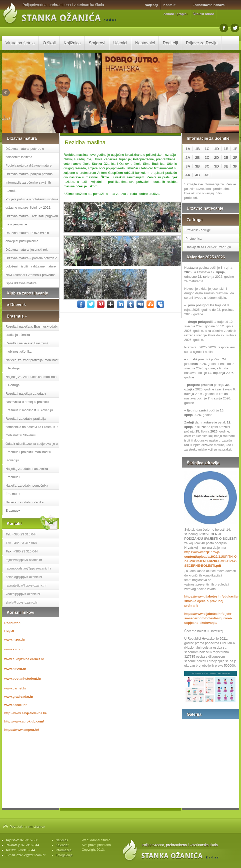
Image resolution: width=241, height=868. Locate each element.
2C (207, 157)
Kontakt (169, 5)
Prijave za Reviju (202, 43)
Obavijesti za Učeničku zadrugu (208, 247)
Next (233, 93)
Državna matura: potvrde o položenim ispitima (25, 153)
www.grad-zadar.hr (19, 697)
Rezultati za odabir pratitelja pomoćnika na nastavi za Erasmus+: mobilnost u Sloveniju (32, 427)
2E (226, 157)
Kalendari (62, 845)
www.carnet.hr (15, 688)
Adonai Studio (100, 840)
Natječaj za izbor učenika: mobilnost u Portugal (31, 381)
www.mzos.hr (15, 639)
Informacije (63, 850)
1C (207, 149)
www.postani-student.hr (23, 679)
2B (197, 157)
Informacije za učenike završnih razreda (28, 187)
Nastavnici (145, 43)
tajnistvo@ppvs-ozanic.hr (24, 560)
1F (235, 149)
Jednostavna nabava (209, 5)
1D (217, 149)
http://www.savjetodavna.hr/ (26, 713)
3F (235, 166)
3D (217, 166)
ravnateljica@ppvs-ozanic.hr (26, 585)
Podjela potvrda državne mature (28, 165)
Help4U (10, 631)
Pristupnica (193, 239)
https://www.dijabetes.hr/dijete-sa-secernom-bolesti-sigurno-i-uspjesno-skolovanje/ (208, 618)
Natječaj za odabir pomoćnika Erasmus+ (27, 490)
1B (197, 149)
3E (226, 166)
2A (188, 157)
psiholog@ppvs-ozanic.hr (24, 577)
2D (217, 157)
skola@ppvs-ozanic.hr (22, 602)
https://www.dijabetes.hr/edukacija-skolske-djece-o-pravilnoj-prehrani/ (210, 601)
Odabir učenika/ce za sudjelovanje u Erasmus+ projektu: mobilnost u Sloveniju (32, 452)
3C (207, 166)
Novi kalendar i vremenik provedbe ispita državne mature (30, 279)
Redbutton (12, 623)
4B (197, 175)
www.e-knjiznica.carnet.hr (24, 659)
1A (188, 149)
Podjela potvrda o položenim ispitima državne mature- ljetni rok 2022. (32, 203)
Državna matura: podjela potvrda (29, 174)
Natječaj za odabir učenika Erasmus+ (24, 506)
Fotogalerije (64, 855)
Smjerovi (97, 43)
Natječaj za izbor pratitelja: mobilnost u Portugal (32, 364)
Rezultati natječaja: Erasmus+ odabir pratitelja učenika (32, 331)
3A (188, 166)
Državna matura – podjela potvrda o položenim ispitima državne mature (31, 262)
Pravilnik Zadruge (198, 230)
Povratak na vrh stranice (27, 827)
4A (188, 175)
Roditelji (170, 43)
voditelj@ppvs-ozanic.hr (23, 594)
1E (226, 149)
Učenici (120, 43)
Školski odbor (203, 14)
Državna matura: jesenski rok (26, 250)
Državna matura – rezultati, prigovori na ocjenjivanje (32, 220)
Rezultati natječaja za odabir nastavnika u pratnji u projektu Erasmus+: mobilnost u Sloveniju (29, 402)
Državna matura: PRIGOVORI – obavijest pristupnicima (28, 237)
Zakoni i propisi (175, 14)
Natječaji (151, 5)
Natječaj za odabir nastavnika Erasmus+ (27, 473)
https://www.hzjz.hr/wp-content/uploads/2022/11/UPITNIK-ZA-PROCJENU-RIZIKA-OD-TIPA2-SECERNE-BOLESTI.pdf (210, 559)
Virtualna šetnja (20, 43)
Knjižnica (72, 43)
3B (197, 166)
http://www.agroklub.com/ (24, 721)
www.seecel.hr (15, 705)
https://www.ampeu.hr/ (22, 730)
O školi (49, 43)
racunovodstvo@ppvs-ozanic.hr (28, 568)
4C (207, 175)
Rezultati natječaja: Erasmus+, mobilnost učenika (27, 347)
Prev (6, 93)
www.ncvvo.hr (15, 669)
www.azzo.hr (14, 649)
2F (235, 157)
